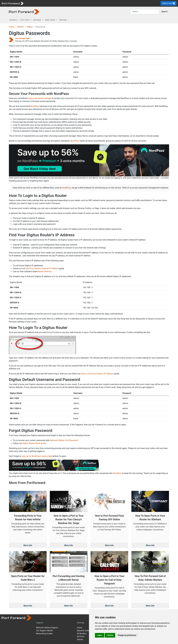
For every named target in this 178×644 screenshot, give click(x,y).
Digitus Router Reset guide (34, 443)
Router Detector (45, 271)
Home (12, 27)
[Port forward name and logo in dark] (24, 12)
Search (164, 12)
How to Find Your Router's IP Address (97, 374)
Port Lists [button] (25, 20)
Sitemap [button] (63, 20)
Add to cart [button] (169, 3)
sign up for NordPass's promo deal (37, 456)
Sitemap (81, 623)
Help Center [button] (50, 20)
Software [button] (37, 20)
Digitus (30, 27)
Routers (20, 27)
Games (80, 639)
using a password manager (40, 98)
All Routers (82, 634)
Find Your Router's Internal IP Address (42, 268)
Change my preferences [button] (127, 635)
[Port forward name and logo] (13, 3)
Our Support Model (44, 631)
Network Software (85, 631)
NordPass (35, 106)
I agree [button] (100, 635)
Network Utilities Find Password (64, 440)
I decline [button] (110, 635)
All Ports (81, 637)
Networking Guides (44, 634)
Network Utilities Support (47, 628)
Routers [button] (14, 20)
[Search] (145, 12)
